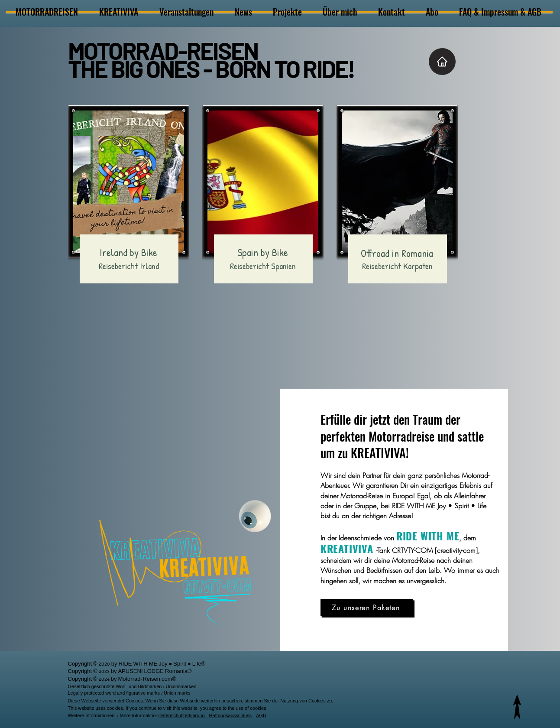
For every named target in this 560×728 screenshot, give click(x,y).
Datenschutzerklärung (182, 716)
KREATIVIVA (347, 548)
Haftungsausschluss (230, 716)
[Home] (442, 62)
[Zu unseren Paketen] (367, 608)
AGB (261, 716)
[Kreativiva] (255, 516)
